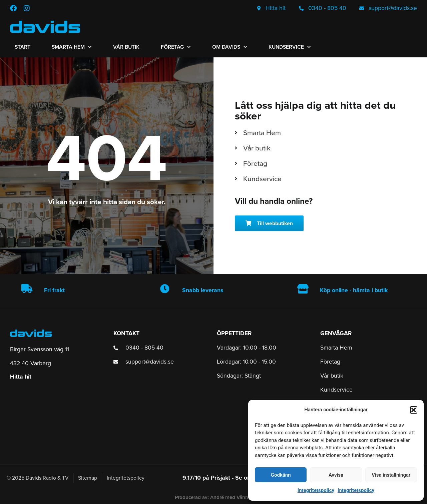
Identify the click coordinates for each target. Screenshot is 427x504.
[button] (414, 410)
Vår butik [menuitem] (126, 47)
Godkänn (281, 475)
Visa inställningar (391, 475)
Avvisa (336, 475)
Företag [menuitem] (176, 47)
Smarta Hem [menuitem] (72, 47)
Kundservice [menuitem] (290, 47)
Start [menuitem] (23, 47)
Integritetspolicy (316, 490)
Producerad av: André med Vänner (214, 497)
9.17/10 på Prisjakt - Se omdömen (227, 478)
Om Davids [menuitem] (230, 47)
